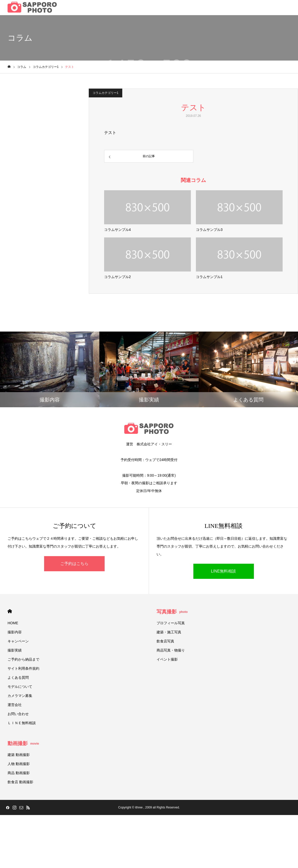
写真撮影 (172, 612)
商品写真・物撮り (171, 650)
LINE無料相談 (224, 571)
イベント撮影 (167, 659)
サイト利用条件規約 (23, 668)
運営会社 (15, 705)
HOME (10, 611)
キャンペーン (18, 641)
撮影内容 (15, 632)
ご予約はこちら (74, 564)
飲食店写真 (165, 641)
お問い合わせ (18, 714)
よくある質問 (18, 677)
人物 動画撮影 (19, 764)
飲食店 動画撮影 (20, 782)
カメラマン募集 (20, 696)
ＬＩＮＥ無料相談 (22, 723)
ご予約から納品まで (23, 659)
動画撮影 (23, 743)
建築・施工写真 (169, 632)
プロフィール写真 (171, 623)
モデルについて (20, 687)
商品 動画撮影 (19, 773)
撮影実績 (15, 650)
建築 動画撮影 (19, 755)
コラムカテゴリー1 (106, 93)
